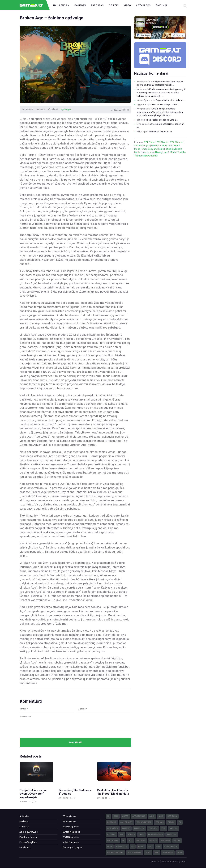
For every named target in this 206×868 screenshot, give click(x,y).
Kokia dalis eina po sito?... (165, 105)
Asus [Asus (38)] (152, 816)
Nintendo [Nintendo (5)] (165, 841)
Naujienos (61, 5)
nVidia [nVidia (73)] (177, 841)
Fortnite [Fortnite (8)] (153, 828)
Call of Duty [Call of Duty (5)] (126, 822)
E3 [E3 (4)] (180, 822)
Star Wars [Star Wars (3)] (168, 853)
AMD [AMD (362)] (116, 816)
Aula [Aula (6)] (161, 816)
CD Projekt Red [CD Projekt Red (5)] (144, 822)
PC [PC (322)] (133, 847)
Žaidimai (161, 5)
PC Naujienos (69, 816)
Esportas (97, 5)
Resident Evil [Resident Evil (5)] (171, 847)
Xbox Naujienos (71, 827)
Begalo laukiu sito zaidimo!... (170, 100)
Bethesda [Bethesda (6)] (172, 816)
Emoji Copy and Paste (153, 149)
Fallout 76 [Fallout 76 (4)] (139, 828)
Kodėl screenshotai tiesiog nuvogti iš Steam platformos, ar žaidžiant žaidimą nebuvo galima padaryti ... (161, 93)
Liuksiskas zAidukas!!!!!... (161, 132)
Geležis (114, 5)
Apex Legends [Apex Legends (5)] (139, 816)
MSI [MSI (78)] (130, 841)
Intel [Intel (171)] (141, 834)
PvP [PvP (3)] (158, 847)
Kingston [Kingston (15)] (172, 834)
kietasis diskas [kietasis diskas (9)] (156, 834)
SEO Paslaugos (142, 145)
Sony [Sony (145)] (148, 853)
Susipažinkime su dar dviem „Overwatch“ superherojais (33, 794)
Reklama (24, 821)
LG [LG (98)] (123, 841)
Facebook (25, 847)
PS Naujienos (69, 821)
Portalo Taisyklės (28, 842)
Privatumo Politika (28, 837)
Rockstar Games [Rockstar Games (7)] (115, 853)
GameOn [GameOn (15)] (173, 828)
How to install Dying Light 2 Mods (159, 152)
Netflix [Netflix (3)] (153, 841)
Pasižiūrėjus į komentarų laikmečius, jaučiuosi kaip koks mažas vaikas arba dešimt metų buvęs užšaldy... (160, 112)
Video (127, 5)
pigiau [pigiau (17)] (141, 847)
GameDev (80, 5)
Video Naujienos (71, 842)
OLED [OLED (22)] (110, 847)
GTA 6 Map (149, 142)
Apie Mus (24, 816)
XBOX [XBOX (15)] (180, 853)
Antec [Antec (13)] (125, 816)
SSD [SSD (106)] (157, 853)
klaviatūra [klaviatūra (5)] (113, 841)
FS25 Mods (163, 142)
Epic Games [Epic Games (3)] (113, 828)
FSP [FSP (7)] (164, 828)
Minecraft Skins (159, 145)
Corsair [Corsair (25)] (160, 822)
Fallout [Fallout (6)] (126, 828)
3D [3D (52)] (108, 816)
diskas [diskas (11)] (171, 822)
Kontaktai (24, 827)
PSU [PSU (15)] (150, 847)
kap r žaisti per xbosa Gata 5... (162, 120)
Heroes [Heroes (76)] (131, 834)
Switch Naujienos (71, 832)
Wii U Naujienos (71, 837)
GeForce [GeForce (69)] (111, 834)
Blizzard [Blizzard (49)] (112, 822)
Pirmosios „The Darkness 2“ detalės (75, 792)
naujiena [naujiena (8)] (141, 841)
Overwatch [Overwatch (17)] (122, 847)
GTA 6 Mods (176, 142)
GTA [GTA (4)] (122, 834)
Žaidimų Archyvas (29, 832)
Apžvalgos (143, 5)
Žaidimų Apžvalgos (72, 847)
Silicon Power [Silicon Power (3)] (135, 853)
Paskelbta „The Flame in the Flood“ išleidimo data (113, 792)
